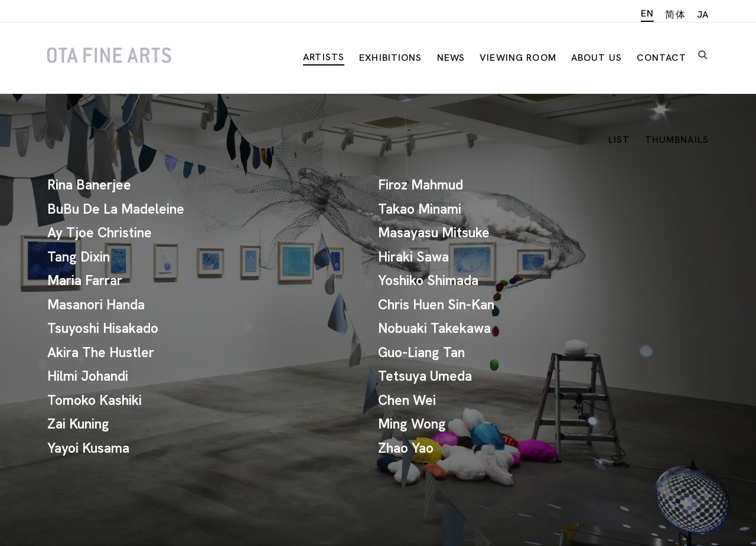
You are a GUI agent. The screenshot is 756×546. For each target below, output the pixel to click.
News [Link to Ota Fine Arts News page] (451, 58)
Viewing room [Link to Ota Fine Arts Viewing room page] (518, 58)
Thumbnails (677, 140)
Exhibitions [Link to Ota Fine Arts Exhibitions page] (391, 58)
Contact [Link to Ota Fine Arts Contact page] (661, 58)
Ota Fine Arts (109, 55)
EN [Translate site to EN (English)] (647, 13)
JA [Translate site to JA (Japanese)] (703, 14)
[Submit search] (703, 53)
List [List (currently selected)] (619, 140)
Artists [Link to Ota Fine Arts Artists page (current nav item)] (324, 57)
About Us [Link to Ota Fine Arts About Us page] (597, 58)
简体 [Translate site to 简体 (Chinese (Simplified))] (675, 14)
